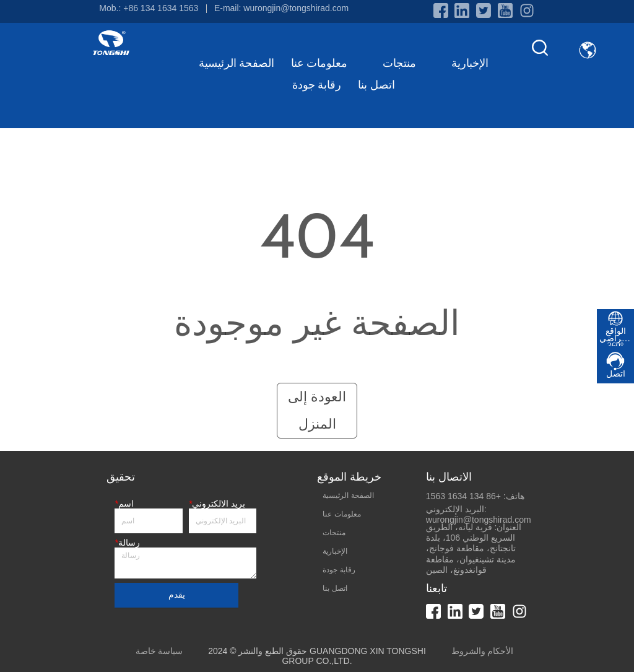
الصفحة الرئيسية (237, 63)
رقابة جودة (317, 85)
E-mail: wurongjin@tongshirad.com (281, 8)
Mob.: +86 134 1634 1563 (149, 8)
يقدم (177, 595)
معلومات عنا (329, 63)
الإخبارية (470, 63)
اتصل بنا (376, 85)
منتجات (409, 63)
